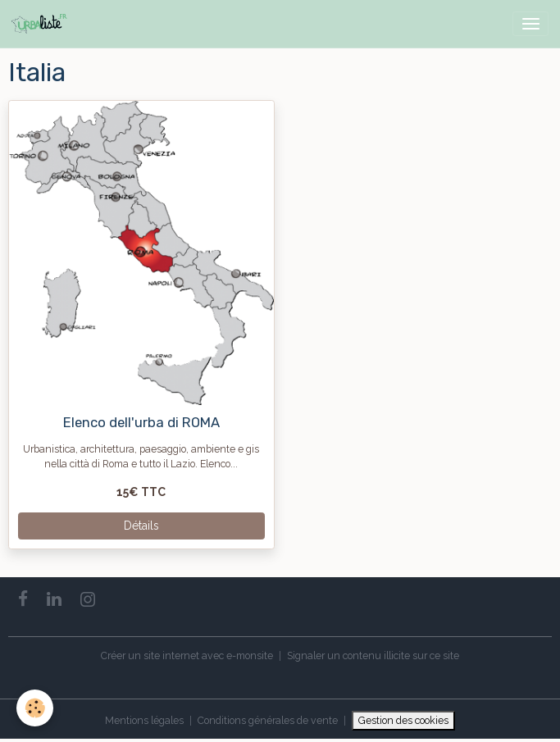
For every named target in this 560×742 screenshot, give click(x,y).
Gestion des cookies (403, 720)
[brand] (42, 24)
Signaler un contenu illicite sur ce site (373, 656)
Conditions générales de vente (268, 720)
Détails (141, 526)
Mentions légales (144, 720)
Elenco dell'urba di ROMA (141, 422)
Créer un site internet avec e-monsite (187, 656)
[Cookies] (35, 708)
